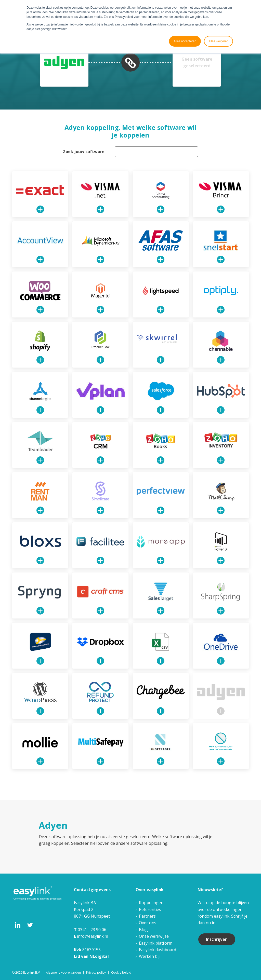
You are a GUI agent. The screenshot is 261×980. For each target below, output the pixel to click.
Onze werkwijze (154, 936)
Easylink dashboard (158, 950)
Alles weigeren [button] (218, 41)
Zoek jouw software (84, 152)
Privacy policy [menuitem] (96, 972)
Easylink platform (156, 943)
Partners (147, 916)
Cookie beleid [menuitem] (121, 972)
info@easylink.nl (93, 936)
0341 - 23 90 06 (92, 930)
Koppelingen (151, 903)
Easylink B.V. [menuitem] (32, 972)
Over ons (148, 923)
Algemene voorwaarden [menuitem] (63, 972)
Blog (143, 930)
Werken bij (149, 956)
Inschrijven (217, 939)
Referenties (150, 909)
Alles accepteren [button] (185, 41)
